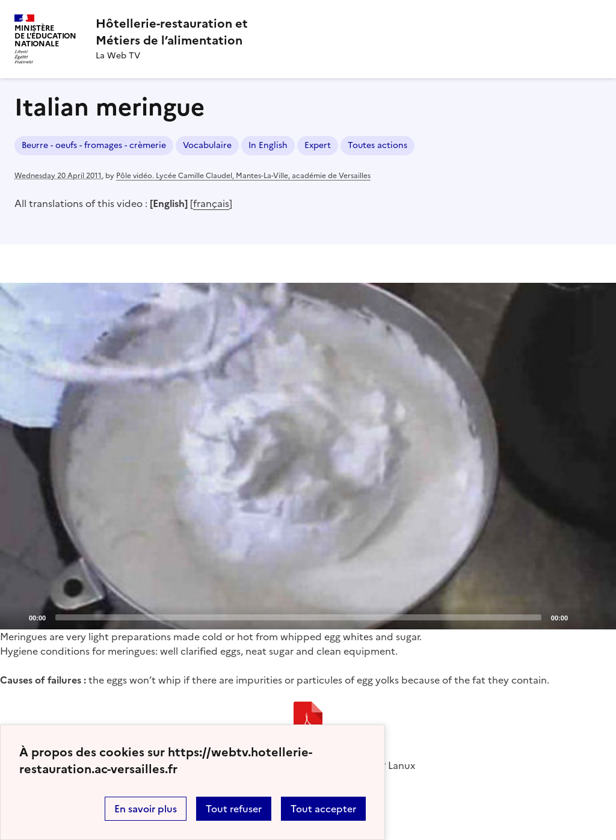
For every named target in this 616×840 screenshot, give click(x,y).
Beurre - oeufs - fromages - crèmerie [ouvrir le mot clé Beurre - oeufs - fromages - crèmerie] (94, 145)
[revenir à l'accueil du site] (172, 32)
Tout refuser (234, 809)
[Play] (308, 456)
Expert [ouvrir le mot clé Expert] (318, 145)
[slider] (298, 617)
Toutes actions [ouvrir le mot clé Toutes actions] (377, 145)
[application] (308, 456)
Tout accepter (323, 809)
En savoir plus (146, 809)
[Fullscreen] (600, 617)
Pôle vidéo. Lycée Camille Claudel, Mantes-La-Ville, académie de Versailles (243, 176)
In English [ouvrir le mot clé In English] (268, 145)
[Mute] (581, 617)
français (211, 203)
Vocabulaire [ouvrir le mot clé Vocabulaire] (207, 145)
